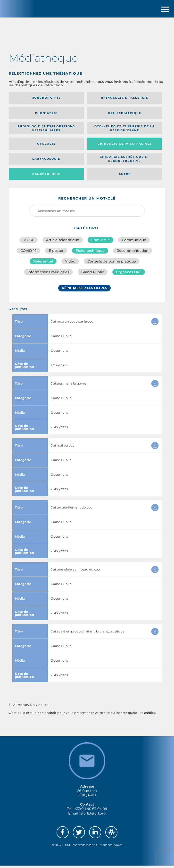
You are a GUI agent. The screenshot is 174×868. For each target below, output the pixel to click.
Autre (125, 177)
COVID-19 (29, 253)
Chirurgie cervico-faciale (125, 146)
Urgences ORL (129, 275)
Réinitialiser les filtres (84, 290)
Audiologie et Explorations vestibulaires (46, 131)
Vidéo (70, 264)
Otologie (46, 146)
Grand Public (93, 275)
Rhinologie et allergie (124, 100)
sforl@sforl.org (93, 816)
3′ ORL (29, 243)
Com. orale (100, 243)
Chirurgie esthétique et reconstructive (124, 162)
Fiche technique (90, 253)
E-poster (56, 253)
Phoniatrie (46, 115)
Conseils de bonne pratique (112, 264)
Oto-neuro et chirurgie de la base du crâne (125, 131)
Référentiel (43, 264)
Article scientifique (63, 243)
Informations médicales (48, 275)
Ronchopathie (46, 100)
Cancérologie (46, 177)
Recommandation (133, 253)
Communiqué (134, 243)
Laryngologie (46, 161)
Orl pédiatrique (125, 115)
